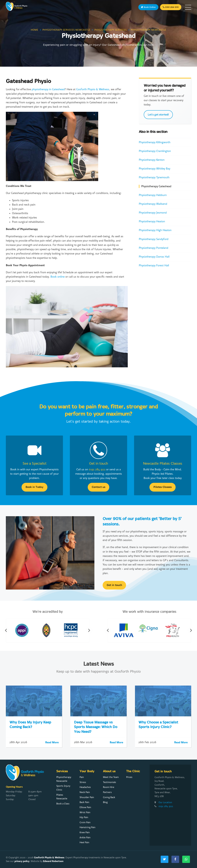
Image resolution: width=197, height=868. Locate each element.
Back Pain (84, 802)
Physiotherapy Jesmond (153, 213)
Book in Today (34, 487)
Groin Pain (85, 822)
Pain (82, 777)
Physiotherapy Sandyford (154, 239)
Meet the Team (111, 777)
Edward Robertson (53, 861)
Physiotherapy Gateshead (156, 186)
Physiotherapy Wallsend (153, 204)
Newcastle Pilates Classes (163, 464)
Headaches (85, 787)
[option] (23, 630)
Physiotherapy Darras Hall (154, 257)
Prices (129, 777)
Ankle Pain (85, 838)
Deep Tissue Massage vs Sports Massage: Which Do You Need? (96, 727)
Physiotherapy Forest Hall (154, 265)
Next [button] (89, 630)
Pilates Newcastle (62, 797)
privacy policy (22, 861)
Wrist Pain (85, 812)
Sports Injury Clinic (63, 788)
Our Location (165, 802)
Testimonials (110, 782)
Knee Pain (85, 832)
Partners (107, 792)
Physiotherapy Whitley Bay (155, 169)
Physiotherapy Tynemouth (154, 177)
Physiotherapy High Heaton (155, 230)
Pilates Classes (163, 487)
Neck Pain (85, 792)
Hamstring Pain (87, 827)
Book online (58, 277)
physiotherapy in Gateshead (48, 89)
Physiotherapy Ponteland (154, 248)
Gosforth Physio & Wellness (93, 89)
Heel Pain (84, 842)
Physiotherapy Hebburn (153, 195)
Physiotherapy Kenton (152, 160)
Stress (83, 782)
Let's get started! (158, 115)
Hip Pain (84, 817)
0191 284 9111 (97, 469)
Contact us (98, 487)
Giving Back (109, 797)
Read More (52, 742)
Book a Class (63, 804)
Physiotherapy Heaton (152, 221)
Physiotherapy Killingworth (155, 142)
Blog (105, 802)
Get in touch (99, 464)
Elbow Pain (85, 807)
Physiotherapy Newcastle (64, 779)
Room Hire (109, 787)
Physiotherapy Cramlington (155, 151)
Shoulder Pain (87, 797)
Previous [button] (6, 630)
